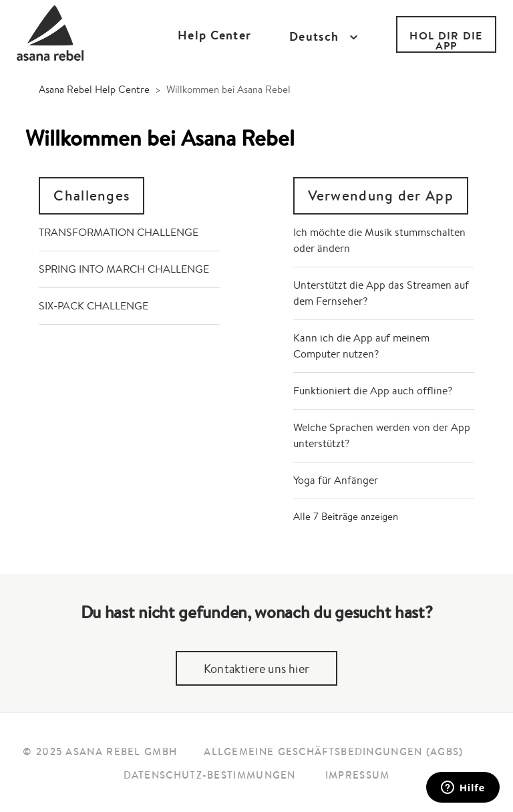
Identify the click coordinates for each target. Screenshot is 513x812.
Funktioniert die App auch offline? (373, 391)
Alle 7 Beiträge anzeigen (346, 516)
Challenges (92, 195)
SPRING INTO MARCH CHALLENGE (124, 269)
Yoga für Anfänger (336, 480)
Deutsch (316, 37)
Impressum (358, 775)
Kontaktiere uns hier (256, 668)
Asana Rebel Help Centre (94, 89)
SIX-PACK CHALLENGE (94, 306)
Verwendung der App (381, 195)
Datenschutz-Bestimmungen (210, 775)
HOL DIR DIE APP (446, 40)
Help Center (214, 35)
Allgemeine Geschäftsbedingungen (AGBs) (333, 752)
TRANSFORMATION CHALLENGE (119, 232)
